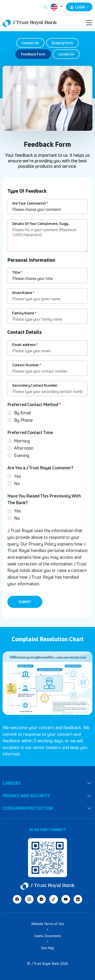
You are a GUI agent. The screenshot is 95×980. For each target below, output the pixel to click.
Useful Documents (47, 936)
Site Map (47, 948)
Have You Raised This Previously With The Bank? (44, 499)
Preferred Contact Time (30, 432)
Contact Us (30, 43)
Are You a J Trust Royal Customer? (40, 468)
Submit (25, 602)
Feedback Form (33, 54)
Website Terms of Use (48, 924)
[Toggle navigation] (89, 23)
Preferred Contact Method (34, 404)
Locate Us (66, 54)
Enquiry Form (62, 43)
